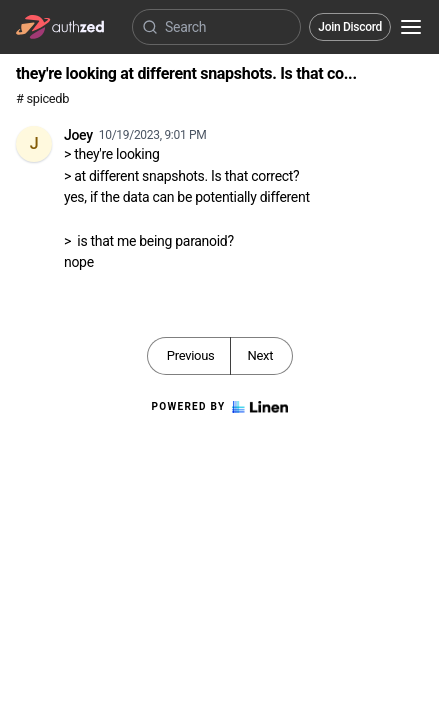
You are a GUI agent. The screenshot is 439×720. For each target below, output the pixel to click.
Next (260, 355)
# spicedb (42, 98)
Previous (191, 355)
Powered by (219, 407)
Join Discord (350, 27)
